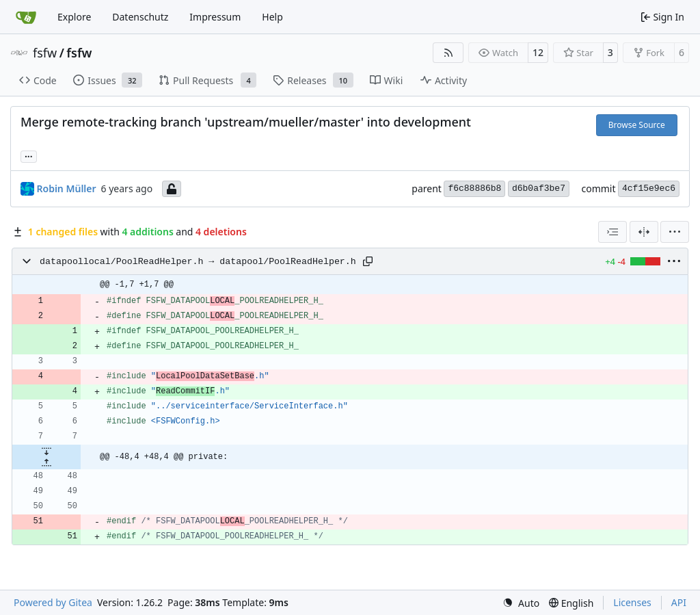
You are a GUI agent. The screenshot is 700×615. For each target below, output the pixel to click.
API (679, 602)
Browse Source (637, 125)
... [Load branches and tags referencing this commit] (29, 155)
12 (538, 52)
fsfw (45, 53)
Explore (74, 17)
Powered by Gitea (53, 602)
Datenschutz (140, 17)
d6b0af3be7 (539, 188)
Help (272, 17)
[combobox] (612, 232)
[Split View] (644, 232)
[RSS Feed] (448, 53)
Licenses (632, 602)
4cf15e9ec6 (649, 188)
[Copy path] (368, 261)
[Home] (26, 17)
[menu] (675, 232)
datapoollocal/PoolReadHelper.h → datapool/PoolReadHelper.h (198, 262)
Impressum (215, 17)
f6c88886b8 (474, 188)
